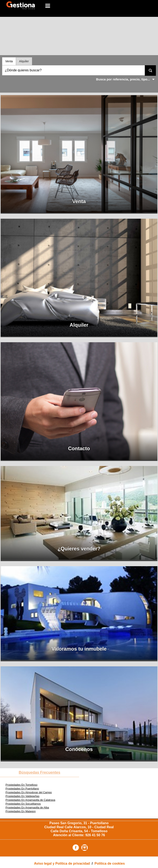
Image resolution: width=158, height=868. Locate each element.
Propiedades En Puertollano (22, 789)
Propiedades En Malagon (21, 811)
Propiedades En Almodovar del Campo (29, 792)
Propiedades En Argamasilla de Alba (27, 807)
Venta (9, 61)
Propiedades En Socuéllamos (23, 804)
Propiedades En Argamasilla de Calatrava (30, 800)
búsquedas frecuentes (39, 772)
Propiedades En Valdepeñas (22, 796)
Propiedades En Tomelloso (21, 785)
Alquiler (24, 61)
